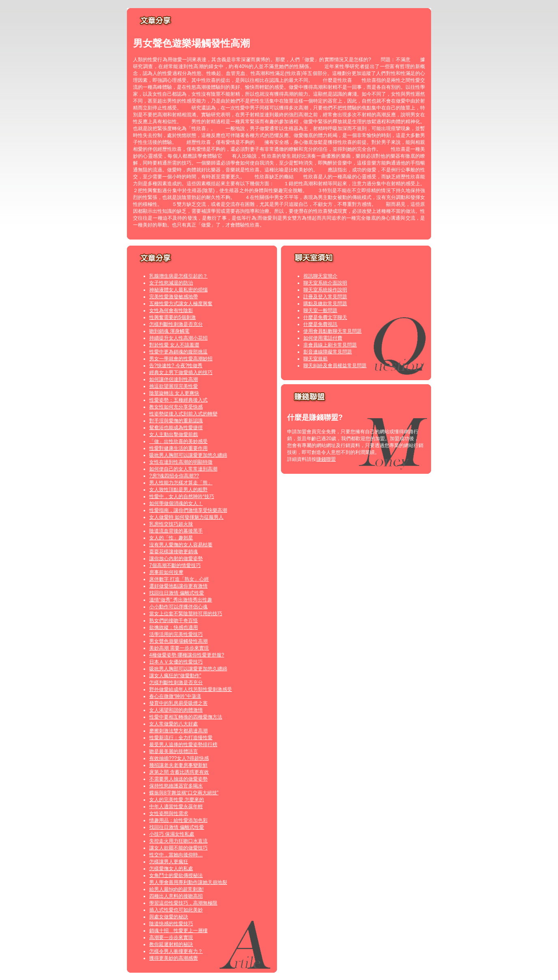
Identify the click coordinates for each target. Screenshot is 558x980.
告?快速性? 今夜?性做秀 (176, 366)
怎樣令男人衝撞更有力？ (176, 951)
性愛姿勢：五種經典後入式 (178, 400)
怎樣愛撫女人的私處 (171, 869)
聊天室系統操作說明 (325, 290)
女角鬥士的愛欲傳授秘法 (176, 875)
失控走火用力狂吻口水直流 (178, 841)
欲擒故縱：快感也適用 (174, 627)
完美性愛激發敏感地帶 (174, 297)
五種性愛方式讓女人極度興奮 (181, 304)
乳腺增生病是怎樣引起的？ (178, 276)
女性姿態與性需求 (169, 813)
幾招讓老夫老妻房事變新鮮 (178, 765)
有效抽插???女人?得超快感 (179, 758)
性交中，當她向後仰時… (176, 855)
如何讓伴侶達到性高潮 (174, 379)
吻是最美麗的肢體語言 (174, 751)
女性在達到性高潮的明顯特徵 (181, 462)
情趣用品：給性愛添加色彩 (178, 820)
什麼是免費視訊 (320, 324)
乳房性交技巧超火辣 (171, 524)
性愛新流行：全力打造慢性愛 (181, 738)
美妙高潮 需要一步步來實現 (179, 648)
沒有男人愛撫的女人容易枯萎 (181, 545)
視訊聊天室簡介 (320, 276)
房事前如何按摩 (166, 572)
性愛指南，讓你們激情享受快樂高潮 (188, 510)
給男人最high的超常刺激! (176, 889)
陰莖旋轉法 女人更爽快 (174, 393)
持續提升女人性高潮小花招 (178, 338)
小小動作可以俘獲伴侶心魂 (178, 607)
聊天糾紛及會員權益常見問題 (335, 366)
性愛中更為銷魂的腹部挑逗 (178, 352)
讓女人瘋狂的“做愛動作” (175, 676)
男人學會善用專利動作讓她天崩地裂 (188, 882)
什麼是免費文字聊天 (325, 317)
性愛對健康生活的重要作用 (178, 448)
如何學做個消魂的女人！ (176, 503)
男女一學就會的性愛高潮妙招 (181, 359)
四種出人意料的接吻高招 (176, 896)
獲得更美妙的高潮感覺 (174, 958)
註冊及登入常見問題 (325, 297)
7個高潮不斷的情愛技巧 (175, 565)
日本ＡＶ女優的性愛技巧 (176, 662)
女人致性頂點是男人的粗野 (178, 490)
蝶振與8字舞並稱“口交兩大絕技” (184, 793)
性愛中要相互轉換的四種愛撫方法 (186, 717)
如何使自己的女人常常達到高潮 (183, 469)
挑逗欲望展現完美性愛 (174, 386)
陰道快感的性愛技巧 (171, 924)
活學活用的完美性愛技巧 (176, 634)
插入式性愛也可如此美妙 (176, 910)
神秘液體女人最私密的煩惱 (178, 290)
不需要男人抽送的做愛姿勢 (178, 779)
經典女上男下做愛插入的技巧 (181, 372)
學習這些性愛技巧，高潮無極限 (183, 903)
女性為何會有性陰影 (171, 310)
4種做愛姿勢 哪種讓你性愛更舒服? (187, 655)
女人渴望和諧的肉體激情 (176, 710)
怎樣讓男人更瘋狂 (169, 862)
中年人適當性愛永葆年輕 (176, 807)
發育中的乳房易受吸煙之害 (178, 703)
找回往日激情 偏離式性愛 (177, 593)
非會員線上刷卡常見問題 (330, 345)
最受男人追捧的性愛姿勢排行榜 (183, 745)
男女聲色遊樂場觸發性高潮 (178, 641)
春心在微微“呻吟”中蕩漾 (175, 696)
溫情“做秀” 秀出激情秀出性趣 (181, 600)
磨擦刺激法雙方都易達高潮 (178, 731)
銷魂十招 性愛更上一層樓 (178, 931)
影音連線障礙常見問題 (328, 352)
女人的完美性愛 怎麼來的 (177, 800)
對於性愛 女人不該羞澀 (174, 345)
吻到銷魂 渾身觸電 (169, 331)
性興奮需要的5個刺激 (173, 317)
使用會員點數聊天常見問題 (333, 331)
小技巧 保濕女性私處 (172, 834)
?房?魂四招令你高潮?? (174, 476)
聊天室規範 (315, 359)
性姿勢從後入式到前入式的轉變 (183, 414)
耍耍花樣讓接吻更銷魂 (174, 552)
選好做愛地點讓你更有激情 (178, 586)
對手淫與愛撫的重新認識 (176, 421)
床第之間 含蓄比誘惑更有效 (179, 772)
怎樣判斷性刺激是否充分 (176, 324)
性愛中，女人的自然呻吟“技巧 (182, 496)
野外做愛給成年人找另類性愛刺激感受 (191, 689)
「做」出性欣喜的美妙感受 (178, 441)
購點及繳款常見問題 (325, 304)
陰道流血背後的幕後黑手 (176, 531)
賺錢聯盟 (326, 459)
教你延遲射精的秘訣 (171, 944)
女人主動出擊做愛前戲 (174, 434)
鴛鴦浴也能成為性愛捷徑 (176, 428)
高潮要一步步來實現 (171, 937)
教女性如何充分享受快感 (176, 407)
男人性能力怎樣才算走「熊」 (181, 483)
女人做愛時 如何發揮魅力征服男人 (186, 517)
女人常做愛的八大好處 (174, 724)
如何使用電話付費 (323, 338)
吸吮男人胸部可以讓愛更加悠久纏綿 (188, 455)
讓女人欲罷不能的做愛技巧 (178, 848)
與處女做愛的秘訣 (169, 917)
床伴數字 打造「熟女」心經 (179, 579)
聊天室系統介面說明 (325, 283)
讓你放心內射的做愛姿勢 (176, 558)
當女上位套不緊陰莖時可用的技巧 (186, 614)
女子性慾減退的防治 (171, 283)
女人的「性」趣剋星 (171, 538)
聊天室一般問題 (320, 310)
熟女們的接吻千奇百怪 (174, 621)
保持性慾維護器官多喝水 (176, 786)
